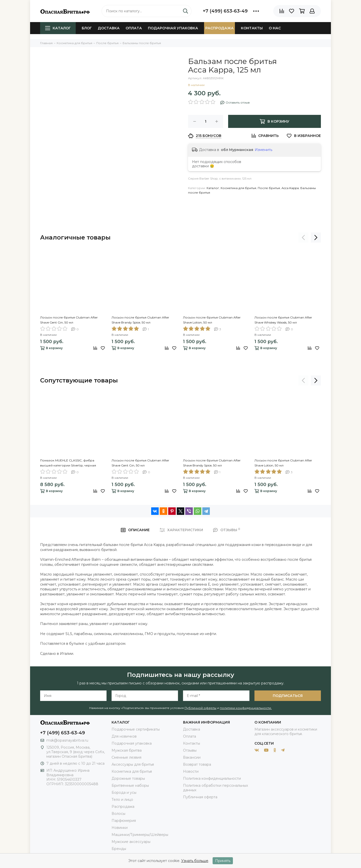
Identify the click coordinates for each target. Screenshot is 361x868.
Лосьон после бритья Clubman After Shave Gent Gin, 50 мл (69, 320)
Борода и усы (124, 793)
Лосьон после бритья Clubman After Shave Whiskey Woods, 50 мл (283, 320)
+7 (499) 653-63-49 (225, 11)
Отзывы (190, 750)
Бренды (119, 849)
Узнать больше (195, 861)
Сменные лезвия (126, 757)
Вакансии (192, 757)
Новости (191, 771)
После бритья (269, 188)
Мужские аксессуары (131, 842)
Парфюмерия (124, 821)
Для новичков (124, 736)
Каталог (58, 28)
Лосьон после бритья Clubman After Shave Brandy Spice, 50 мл (140, 320)
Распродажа (219, 28)
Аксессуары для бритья (133, 764)
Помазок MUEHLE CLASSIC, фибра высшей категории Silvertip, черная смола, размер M (68, 463)
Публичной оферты (200, 708)
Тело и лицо (122, 800)
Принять (223, 861)
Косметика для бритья (238, 188)
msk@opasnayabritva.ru (67, 740)
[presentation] (303, 238)
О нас (275, 28)
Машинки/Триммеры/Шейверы (140, 835)
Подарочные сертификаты (136, 729)
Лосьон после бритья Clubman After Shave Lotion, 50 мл (212, 320)
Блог (87, 28)
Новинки (120, 828)
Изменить (263, 150)
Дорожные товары (128, 778)
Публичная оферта (200, 797)
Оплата (134, 28)
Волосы (118, 814)
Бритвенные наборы (130, 785)
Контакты (252, 28)
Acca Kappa (290, 188)
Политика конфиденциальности (212, 778)
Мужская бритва (127, 750)
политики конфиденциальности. (246, 708)
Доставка (109, 28)
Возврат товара (197, 764)
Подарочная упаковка (173, 28)
